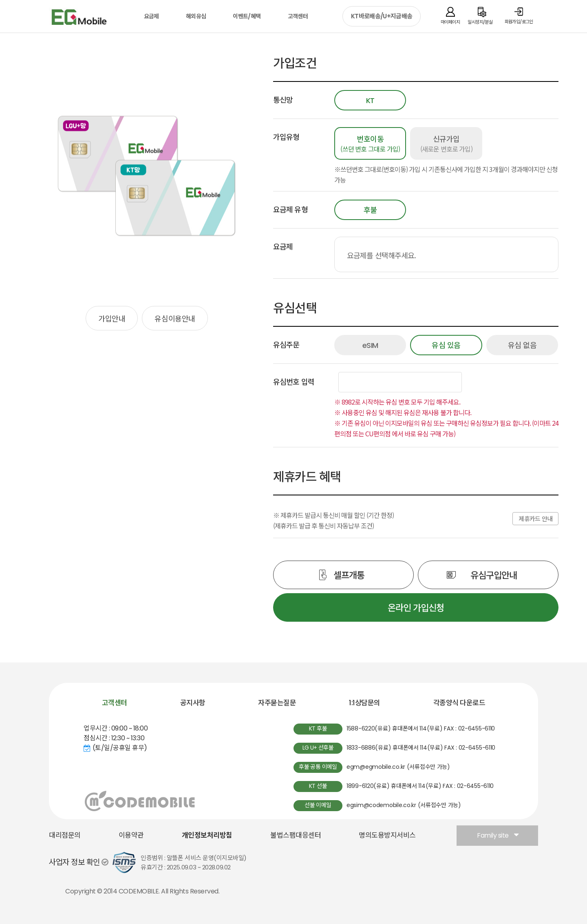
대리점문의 (65, 835)
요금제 (151, 16)
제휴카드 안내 (535, 519)
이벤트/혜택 (247, 16)
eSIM (370, 345)
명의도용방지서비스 (387, 835)
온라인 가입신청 (416, 607)
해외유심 (196, 16)
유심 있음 (446, 345)
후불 (370, 210)
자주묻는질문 (277, 703)
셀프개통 (349, 574)
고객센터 (298, 16)
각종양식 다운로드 (459, 703)
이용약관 (131, 835)
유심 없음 (522, 345)
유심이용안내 (175, 318)
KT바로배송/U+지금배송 (382, 16)
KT (370, 100)
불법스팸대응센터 (296, 835)
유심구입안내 (493, 574)
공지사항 (193, 703)
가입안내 (112, 318)
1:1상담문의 (365, 703)
